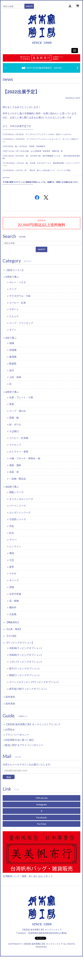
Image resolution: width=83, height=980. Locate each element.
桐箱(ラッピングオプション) (24, 675)
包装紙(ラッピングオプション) (26, 655)
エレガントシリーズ (20, 513)
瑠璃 (12, 343)
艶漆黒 (13, 364)
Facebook (41, 817)
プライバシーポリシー (17, 735)
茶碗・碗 (14, 418)
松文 (12, 533)
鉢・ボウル (15, 425)
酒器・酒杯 (15, 465)
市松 (12, 526)
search (29, 6)
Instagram (41, 804)
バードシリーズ (18, 506)
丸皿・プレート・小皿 (21, 397)
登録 (9, 777)
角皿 (12, 404)
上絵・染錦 (15, 377)
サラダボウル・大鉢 (20, 296)
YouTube (41, 824)
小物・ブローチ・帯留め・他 (25, 458)
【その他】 (11, 636)
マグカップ (15, 445)
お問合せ (10, 730)
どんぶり (14, 316)
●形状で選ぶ (12, 392)
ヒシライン (15, 546)
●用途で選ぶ (12, 277)
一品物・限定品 (18, 479)
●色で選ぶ (11, 338)
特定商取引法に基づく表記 (19, 740)
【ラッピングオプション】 (20, 643)
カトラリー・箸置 (19, 452)
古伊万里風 (15, 594)
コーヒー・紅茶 (18, 303)
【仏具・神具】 (14, 629)
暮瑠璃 (13, 357)
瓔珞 (12, 553)
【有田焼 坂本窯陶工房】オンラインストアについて (33, 724)
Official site (42, 798)
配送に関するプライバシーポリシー (24, 745)
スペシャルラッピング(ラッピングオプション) (34, 682)
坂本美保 (10, 704)
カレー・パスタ (18, 282)
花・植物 (14, 601)
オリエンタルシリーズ (21, 499)
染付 (12, 370)
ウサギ (13, 574)
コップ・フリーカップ (21, 323)
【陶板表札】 (13, 622)
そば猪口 (14, 431)
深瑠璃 (13, 350)
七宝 (12, 560)
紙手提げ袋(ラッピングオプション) (28, 689)
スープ (13, 289)
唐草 (12, 567)
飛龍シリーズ (16, 492)
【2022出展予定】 (21, 92)
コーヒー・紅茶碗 (19, 438)
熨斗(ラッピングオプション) (24, 669)
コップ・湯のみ (18, 411)
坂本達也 (10, 697)
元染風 (13, 614)
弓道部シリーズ (18, 519)
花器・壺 (14, 472)
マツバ (13, 540)
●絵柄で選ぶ (12, 487)
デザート (14, 309)
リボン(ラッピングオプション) (26, 662)
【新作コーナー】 (15, 270)
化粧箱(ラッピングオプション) (26, 648)
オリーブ (14, 580)
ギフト (13, 330)
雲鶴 (12, 587)
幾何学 (13, 607)
